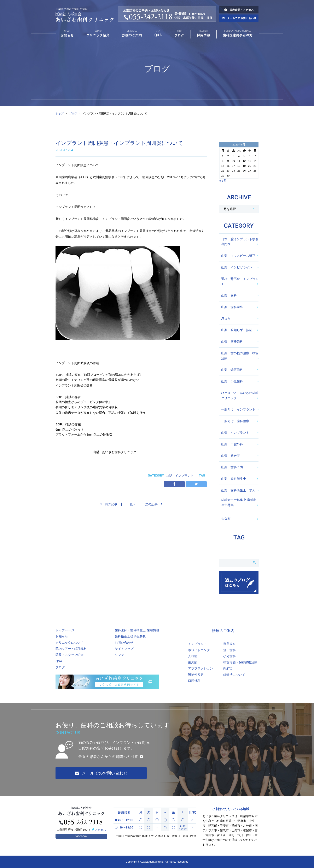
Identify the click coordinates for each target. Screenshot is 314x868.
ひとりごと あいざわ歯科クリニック (240, 395)
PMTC (228, 668)
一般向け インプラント (238, 409)
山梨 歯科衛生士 (234, 479)
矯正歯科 (229, 650)
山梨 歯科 (229, 295)
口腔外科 (194, 681)
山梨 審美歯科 (232, 342)
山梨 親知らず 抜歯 (237, 330)
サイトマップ (124, 649)
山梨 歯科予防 (232, 467)
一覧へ (131, 504)
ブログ (73, 113)
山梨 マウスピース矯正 (238, 256)
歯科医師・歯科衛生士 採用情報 (137, 630)
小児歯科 (229, 656)
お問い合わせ (124, 643)
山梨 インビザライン (237, 267)
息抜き (226, 319)
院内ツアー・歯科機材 (71, 649)
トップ (60, 113)
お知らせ (62, 636)
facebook (82, 836)
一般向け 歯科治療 (235, 421)
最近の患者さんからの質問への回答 (108, 757)
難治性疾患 (196, 675)
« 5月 (223, 181)
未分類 (226, 519)
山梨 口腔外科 (232, 444)
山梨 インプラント (180, 476)
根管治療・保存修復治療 (240, 662)
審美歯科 (229, 644)
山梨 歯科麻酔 (232, 307)
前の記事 (109, 504)
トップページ (65, 630)
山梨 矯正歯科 (232, 370)
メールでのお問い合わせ (101, 773)
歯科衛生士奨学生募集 (130, 636)
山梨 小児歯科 (232, 381)
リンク (119, 655)
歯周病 (193, 662)
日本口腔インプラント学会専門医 (240, 242)
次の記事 (153, 504)
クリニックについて (69, 643)
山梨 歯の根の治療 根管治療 (240, 356)
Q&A (59, 661)
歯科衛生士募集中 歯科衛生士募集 (239, 502)
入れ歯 (193, 656)
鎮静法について (234, 675)
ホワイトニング (199, 650)
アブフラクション (200, 668)
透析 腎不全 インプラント (240, 281)
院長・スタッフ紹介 (69, 655)
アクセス (100, 830)
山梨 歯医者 (231, 456)
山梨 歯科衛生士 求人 (238, 490)
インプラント (197, 644)
